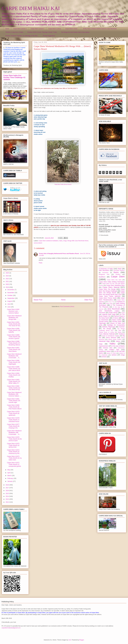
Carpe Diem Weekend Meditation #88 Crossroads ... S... (14, 433)
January (10, 481)
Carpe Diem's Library (55, 29)
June (9, 307)
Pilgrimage (102, 323)
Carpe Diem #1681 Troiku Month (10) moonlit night (14, 401)
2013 (8, 499)
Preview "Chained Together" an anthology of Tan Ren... (22, 36)
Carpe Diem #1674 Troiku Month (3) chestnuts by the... (14, 452)
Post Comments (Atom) (67, 306)
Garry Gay (109, 303)
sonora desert (38, 243)
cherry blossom (111, 337)
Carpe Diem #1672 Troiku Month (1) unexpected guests (14, 464)
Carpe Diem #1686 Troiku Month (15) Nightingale (14, 362)
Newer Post (38, 300)
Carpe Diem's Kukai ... (72, 29)
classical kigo (104, 341)
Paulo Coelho (117, 320)
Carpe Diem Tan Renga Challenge (112, 290)
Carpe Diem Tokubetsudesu (112, 299)
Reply (41, 263)
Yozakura (122, 334)
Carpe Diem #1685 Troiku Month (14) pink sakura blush (14, 369)
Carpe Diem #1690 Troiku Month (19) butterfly (14, 330)
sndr (70, 640)
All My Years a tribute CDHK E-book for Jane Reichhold (100, 29)
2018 (8, 485)
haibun (118, 341)
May (9, 470)
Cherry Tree (111, 302)
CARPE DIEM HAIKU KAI (31, 8)
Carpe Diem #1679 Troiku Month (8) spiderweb (13, 413)
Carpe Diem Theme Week (108, 298)
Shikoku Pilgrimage (109, 327)
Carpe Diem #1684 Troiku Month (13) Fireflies (14, 375)
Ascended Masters (119, 270)
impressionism (104, 346)
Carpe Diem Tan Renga (107, 289)
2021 (8, 281)
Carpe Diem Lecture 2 (37, 29)
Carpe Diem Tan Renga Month (112, 292)
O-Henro (116, 318)
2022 (8, 279)
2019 (8, 287)
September (11, 298)
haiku (61, 241)
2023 (8, 276)
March (10, 476)
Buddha (118, 274)
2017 (8, 488)
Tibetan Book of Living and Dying (110, 332)
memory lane (108, 348)
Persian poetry (104, 321)
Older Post (88, 300)
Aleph (120, 269)
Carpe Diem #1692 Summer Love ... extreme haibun (13, 311)
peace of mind (111, 353)
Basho (116, 272)
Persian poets (117, 321)
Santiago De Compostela (116, 325)
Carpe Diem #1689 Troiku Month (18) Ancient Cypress (14, 337)
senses (104, 357)
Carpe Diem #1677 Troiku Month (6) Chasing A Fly (13, 426)
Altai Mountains (104, 270)
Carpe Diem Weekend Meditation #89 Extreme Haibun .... (14, 394)
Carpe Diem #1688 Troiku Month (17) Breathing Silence (14, 343)
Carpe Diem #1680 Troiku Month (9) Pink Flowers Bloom (14, 407)
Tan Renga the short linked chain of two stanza (75, 32)
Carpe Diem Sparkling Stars (115, 285)
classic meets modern (115, 339)
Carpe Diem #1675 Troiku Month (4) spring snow (13, 445)
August (10, 301)
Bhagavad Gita (104, 274)
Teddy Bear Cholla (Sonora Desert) (63, 184)
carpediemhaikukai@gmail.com (11, 628)
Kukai (123, 313)
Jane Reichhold (113, 309)
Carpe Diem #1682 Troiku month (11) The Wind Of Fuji (14, 388)
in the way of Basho (118, 346)
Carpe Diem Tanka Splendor (110, 296)
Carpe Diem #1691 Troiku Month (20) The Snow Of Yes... (14, 324)
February (10, 478)
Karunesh (102, 313)
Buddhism (102, 277)
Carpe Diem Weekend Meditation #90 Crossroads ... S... (14, 356)
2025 (8, 273)
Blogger (82, 640)
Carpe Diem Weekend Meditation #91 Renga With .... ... (14, 318)
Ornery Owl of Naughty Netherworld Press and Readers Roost (59, 253)
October (10, 295)
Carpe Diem (118, 277)
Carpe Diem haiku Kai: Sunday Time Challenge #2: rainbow (14, 77)
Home (7, 29)
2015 (8, 493)
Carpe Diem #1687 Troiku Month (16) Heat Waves (14, 349)
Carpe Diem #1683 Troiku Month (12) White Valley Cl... (14, 381)
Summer (122, 327)
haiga (101, 344)
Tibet (120, 330)
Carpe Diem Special (111, 287)
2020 (8, 284)
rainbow (114, 355)
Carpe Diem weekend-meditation (49, 241)
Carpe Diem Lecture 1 (20, 29)
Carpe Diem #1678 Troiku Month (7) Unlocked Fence (13, 420)
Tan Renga (107, 329)
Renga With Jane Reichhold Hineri (78, 241)
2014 (8, 496)
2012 (8, 502)
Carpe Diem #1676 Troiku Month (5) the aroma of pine (14, 439)
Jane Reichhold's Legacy (109, 311)
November (11, 293)
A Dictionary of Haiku (106, 269)
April (9, 473)
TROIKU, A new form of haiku (14, 32)
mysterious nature (105, 351)
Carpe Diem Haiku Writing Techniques (112, 282)
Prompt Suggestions (49, 36)
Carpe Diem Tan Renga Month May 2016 (112, 294)
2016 (8, 491)
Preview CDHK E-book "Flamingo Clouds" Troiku (42, 32)
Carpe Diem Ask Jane (114, 280)
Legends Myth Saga (109, 314)
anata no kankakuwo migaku (111, 336)
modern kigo (114, 350)
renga (65, 241)
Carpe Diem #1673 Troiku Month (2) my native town (14, 458)
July (9, 304)
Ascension (105, 273)
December (11, 290)
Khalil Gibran (113, 313)
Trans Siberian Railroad (107, 334)
